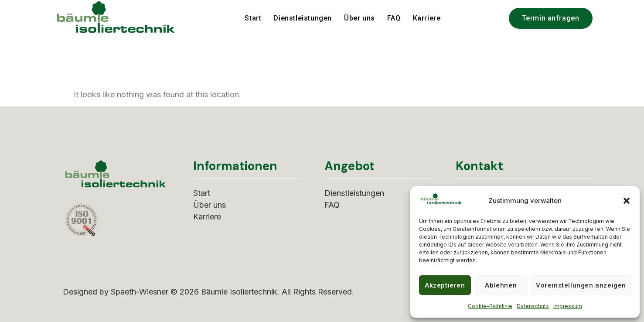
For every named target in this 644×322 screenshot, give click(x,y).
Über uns (359, 18)
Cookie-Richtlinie (490, 306)
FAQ (394, 18)
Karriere (427, 18)
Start (253, 18)
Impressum (568, 306)
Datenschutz (533, 306)
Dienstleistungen (303, 18)
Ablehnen (501, 285)
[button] (627, 201)
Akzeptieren (445, 285)
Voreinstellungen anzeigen (581, 285)
